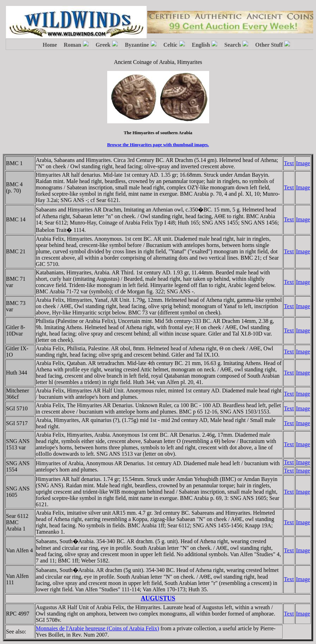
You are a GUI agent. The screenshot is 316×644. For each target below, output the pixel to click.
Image (303, 163)
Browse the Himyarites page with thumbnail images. (158, 145)
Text (289, 163)
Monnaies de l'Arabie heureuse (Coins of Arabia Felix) (98, 628)
